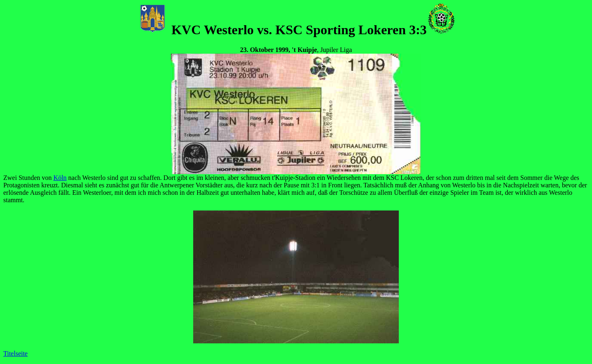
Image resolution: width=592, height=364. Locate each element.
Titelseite (15, 353)
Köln (60, 178)
